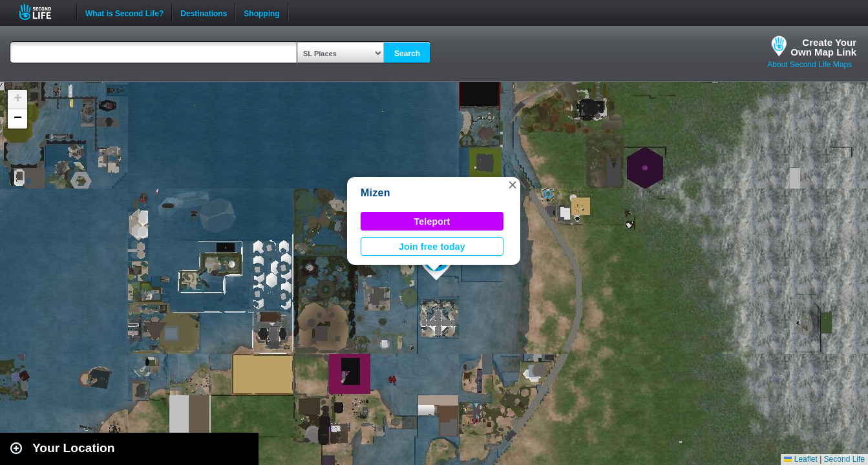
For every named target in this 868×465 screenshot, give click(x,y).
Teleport (432, 222)
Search (407, 54)
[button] (513, 185)
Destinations (204, 12)
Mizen (376, 193)
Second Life (42, 12)
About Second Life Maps (810, 65)
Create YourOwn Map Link (823, 47)
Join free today (432, 247)
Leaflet (800, 459)
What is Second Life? (124, 12)
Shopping (261, 12)
